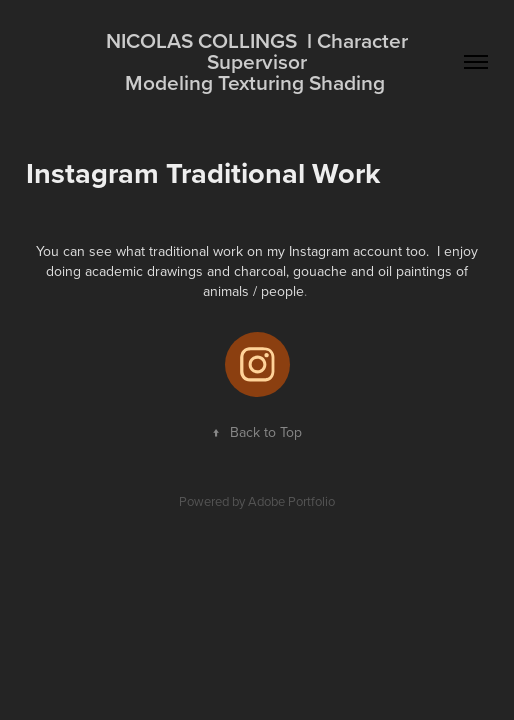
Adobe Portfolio (291, 501)
